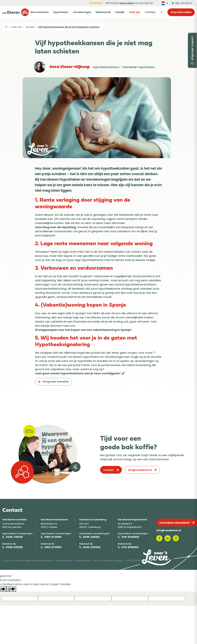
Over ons (136, 12)
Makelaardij (106, 12)
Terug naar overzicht (55, 382)
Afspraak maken (181, 12)
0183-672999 (53, 537)
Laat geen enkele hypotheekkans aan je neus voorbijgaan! (78, 373)
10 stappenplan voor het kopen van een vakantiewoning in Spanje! (83, 330)
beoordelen (127, 3)
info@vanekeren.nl (140, 470)
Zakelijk (122, 12)
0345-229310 (91, 537)
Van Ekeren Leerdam (14, 520)
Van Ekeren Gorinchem (54, 520)
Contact (151, 12)
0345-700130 (14, 537)
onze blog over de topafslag (55, 227)
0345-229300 (92, 547)
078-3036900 (130, 537)
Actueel (30, 27)
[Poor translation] (11, 589)
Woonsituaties (45, 12)
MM (109, 560)
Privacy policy (64, 560)
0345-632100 (14, 547)
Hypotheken (66, 12)
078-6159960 (130, 547)
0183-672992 (53, 547)
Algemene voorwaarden (39, 560)
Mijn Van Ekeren (182, 3)
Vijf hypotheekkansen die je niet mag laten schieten (69, 27)
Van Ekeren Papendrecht (132, 520)
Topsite (118, 560)
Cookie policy (83, 560)
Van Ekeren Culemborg (93, 520)
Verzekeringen (86, 12)
